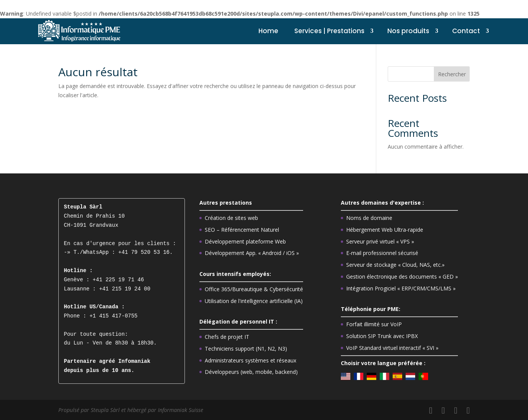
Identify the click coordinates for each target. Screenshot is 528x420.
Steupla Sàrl (106, 410)
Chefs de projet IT (227, 337)
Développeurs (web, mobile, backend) (251, 372)
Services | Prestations (329, 31)
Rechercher (452, 74)
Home (268, 31)
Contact (466, 31)
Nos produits (408, 31)
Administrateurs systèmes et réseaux (250, 360)
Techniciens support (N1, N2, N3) (246, 349)
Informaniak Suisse (181, 410)
